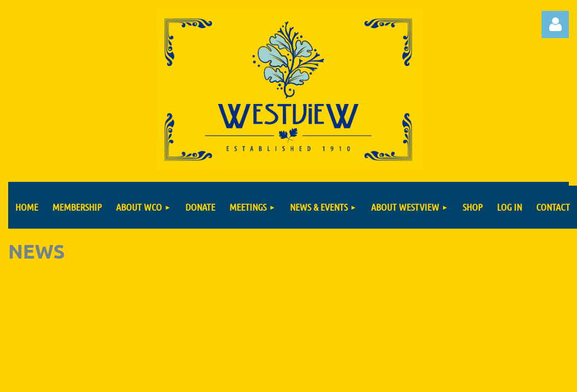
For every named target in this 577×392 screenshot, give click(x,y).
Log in (555, 24)
